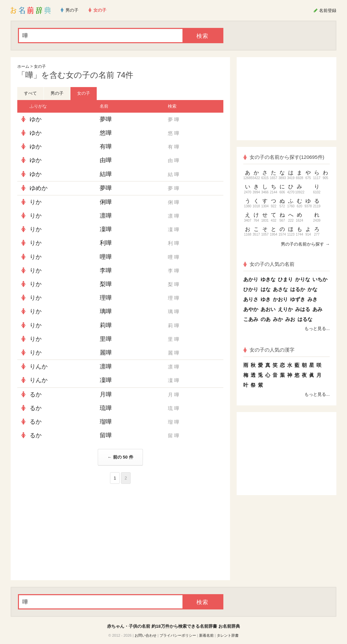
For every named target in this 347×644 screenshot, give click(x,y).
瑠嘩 (106, 422)
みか (278, 319)
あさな (280, 289)
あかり (251, 279)
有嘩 (106, 147)
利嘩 (106, 243)
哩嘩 (106, 257)
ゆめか (39, 188)
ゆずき (298, 299)
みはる (303, 309)
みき (312, 299)
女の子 (40, 66)
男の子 (57, 93)
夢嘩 (106, 119)
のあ (266, 319)
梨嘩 (106, 284)
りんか (39, 367)
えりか (285, 309)
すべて (30, 93)
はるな (305, 319)
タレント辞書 (228, 635)
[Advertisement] (67, 532)
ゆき (266, 299)
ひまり (285, 279)
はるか (298, 289)
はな (266, 289)
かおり (280, 299)
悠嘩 (106, 133)
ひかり (251, 289)
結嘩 (106, 174)
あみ (317, 309)
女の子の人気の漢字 (269, 350)
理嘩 (106, 298)
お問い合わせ (146, 635)
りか (36, 202)
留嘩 (106, 435)
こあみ (251, 319)
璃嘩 (106, 311)
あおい (268, 309)
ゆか (36, 119)
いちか (320, 279)
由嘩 (106, 160)
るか (36, 394)
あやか (251, 309)
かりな (303, 279)
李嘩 (106, 270)
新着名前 (206, 635)
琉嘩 (106, 408)
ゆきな (268, 279)
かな (312, 289)
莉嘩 (106, 325)
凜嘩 (106, 229)
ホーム (23, 66)
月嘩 (106, 394)
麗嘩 (106, 353)
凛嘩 (106, 216)
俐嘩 (106, 202)
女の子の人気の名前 (269, 264)
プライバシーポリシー (178, 635)
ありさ (251, 299)
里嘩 (106, 339)
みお (290, 319)
